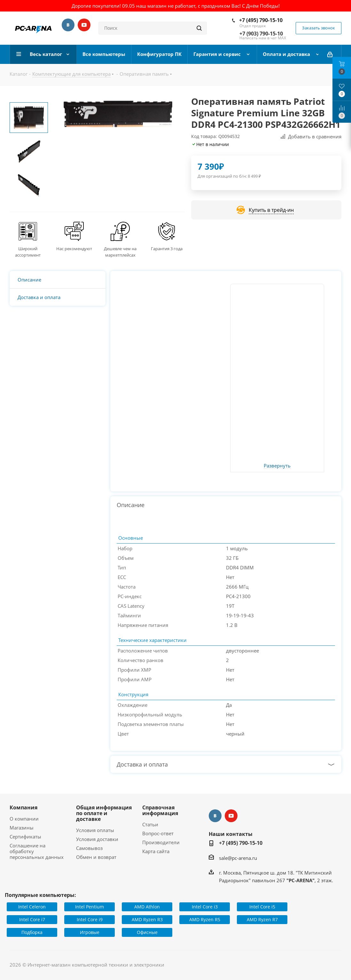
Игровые (90, 932)
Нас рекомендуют (74, 249)
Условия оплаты (95, 830)
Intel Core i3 (205, 907)
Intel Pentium (90, 907)
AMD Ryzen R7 (262, 919)
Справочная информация (160, 810)
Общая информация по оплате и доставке (104, 813)
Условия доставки (97, 839)
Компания (23, 807)
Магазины (22, 828)
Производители (161, 842)
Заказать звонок (319, 28)
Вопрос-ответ (158, 833)
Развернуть (277, 466)
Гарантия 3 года (167, 249)
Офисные (147, 932)
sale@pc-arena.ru (238, 858)
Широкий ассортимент (28, 252)
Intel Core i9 (90, 919)
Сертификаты (25, 837)
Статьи (150, 824)
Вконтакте (68, 25)
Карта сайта (156, 851)
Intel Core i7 (32, 919)
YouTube (84, 25)
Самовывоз (89, 848)
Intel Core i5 (262, 907)
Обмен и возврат (96, 857)
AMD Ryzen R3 (147, 919)
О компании (24, 819)
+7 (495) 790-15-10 (261, 20)
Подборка (32, 932)
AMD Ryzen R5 (205, 919)
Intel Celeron (32, 907)
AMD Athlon (147, 907)
